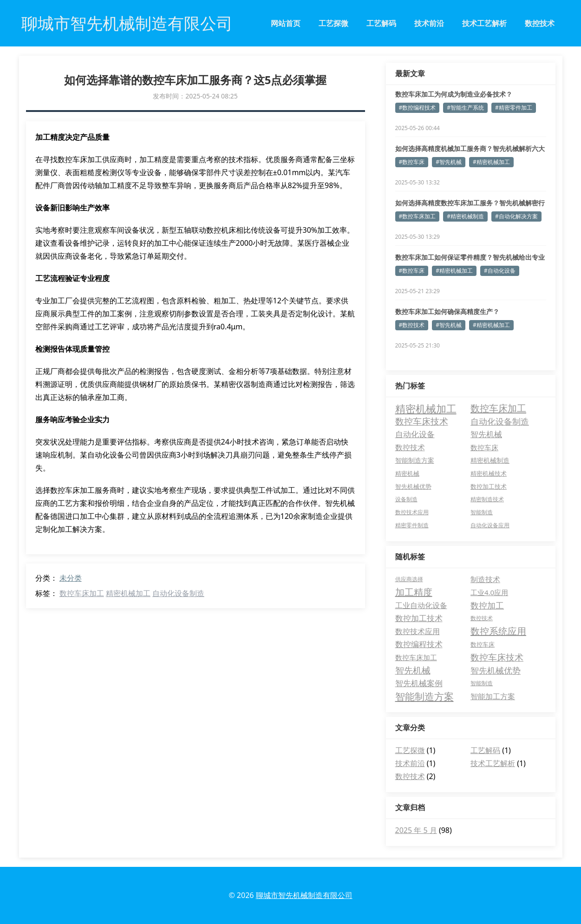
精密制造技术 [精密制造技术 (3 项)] (487, 499)
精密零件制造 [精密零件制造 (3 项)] (412, 525)
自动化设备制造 (178, 593)
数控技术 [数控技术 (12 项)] (410, 447)
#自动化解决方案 (516, 216)
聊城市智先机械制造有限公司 (304, 895)
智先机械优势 (496, 670)
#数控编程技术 (418, 108)
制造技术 (485, 579)
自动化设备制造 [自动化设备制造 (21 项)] (500, 421)
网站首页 (286, 23)
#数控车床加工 (418, 216)
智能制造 (482, 683)
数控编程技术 (419, 644)
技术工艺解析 (484, 23)
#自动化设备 (500, 271)
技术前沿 (429, 23)
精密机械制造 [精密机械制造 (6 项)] (490, 460)
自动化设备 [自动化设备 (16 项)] (415, 434)
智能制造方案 (424, 696)
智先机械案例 (419, 683)
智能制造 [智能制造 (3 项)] (482, 512)
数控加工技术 (419, 618)
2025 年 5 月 (416, 830)
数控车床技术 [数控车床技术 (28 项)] (422, 421)
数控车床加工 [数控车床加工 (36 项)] (498, 408)
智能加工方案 (493, 696)
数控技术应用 (418, 631)
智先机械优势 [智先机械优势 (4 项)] (413, 486)
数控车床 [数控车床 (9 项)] (484, 447)
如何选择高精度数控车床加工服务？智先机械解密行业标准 (470, 203)
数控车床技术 (497, 657)
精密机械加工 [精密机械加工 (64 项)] (426, 408)
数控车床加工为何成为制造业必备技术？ (454, 94)
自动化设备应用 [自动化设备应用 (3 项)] (490, 525)
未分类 (71, 578)
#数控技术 (412, 325)
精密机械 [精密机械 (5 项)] (407, 473)
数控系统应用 (498, 631)
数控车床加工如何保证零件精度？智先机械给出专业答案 (470, 257)
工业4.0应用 (489, 592)
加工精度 (414, 592)
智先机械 (413, 670)
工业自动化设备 (421, 605)
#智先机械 (449, 162)
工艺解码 (381, 23)
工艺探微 (333, 23)
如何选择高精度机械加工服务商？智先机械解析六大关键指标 (470, 149)
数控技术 (540, 23)
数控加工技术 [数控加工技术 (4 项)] (489, 486)
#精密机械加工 (491, 162)
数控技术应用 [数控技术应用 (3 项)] (412, 512)
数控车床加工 (82, 593)
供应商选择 (409, 579)
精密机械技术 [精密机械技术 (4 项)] (489, 473)
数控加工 (487, 605)
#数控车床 (412, 162)
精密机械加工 (128, 593)
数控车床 (483, 644)
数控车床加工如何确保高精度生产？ (447, 311)
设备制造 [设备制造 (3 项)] (406, 499)
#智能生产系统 (465, 108)
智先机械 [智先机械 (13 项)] (486, 434)
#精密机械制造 (465, 216)
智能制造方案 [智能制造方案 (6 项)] (415, 460)
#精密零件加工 (514, 108)
